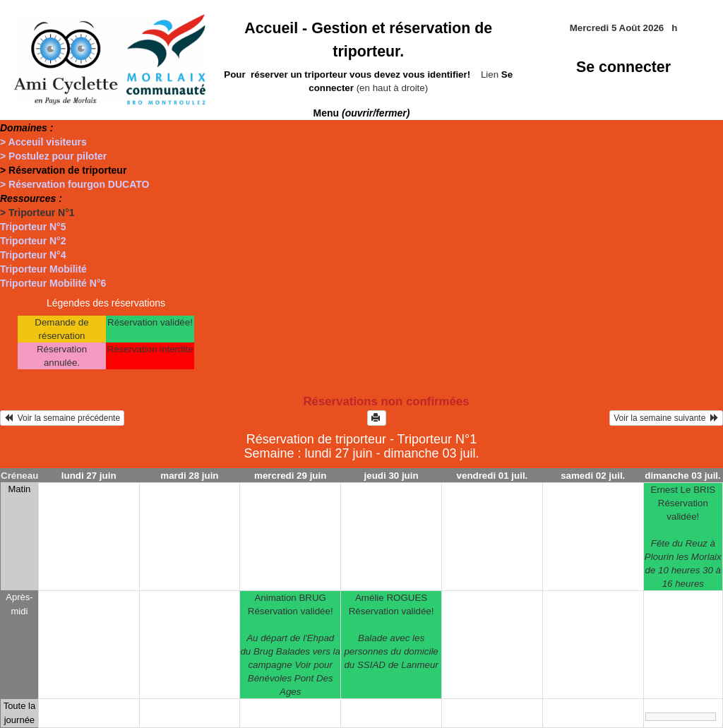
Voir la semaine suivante (666, 418)
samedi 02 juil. (593, 476)
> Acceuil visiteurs (43, 142)
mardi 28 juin (189, 476)
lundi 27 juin (89, 476)
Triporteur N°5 (33, 227)
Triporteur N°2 (33, 241)
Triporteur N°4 (33, 255)
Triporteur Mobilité (43, 269)
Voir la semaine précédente (62, 418)
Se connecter (623, 67)
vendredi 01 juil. (492, 476)
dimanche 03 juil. (682, 476)
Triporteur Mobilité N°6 (53, 283)
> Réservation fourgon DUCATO (74, 184)
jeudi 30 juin (392, 476)
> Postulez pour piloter (53, 156)
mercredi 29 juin (290, 476)
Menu (362, 113)
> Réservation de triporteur (63, 170)
